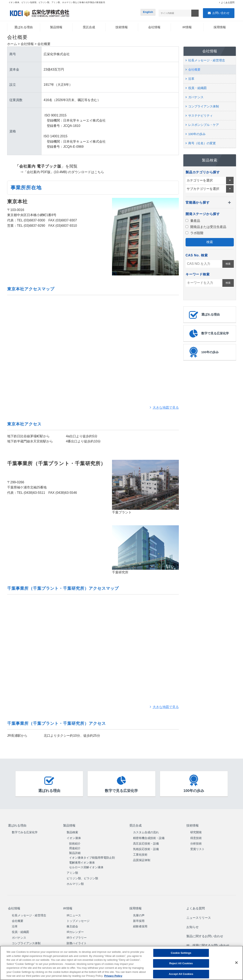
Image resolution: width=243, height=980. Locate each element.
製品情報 (56, 28)
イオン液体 (74, 836)
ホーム (12, 44)
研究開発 (196, 831)
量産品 (193, 221)
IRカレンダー (75, 928)
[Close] (236, 963)
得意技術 (196, 836)
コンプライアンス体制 (204, 107)
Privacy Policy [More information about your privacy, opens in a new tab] (113, 976)
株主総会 (72, 923)
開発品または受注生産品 (206, 227)
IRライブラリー (77, 934)
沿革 (191, 79)
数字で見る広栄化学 (208, 334)
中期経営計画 (75, 945)
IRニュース (74, 911)
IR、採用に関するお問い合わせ (208, 935)
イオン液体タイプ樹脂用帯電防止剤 (92, 856)
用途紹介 (75, 847)
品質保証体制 (142, 858)
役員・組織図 (197, 88)
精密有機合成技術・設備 (149, 836)
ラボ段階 (194, 233)
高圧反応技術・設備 (146, 842)
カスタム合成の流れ (146, 831)
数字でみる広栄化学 (25, 831)
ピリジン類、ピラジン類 (82, 877)
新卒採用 (139, 917)
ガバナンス (196, 98)
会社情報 (154, 28)
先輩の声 (139, 911)
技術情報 (122, 28)
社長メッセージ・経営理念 (207, 61)
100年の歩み (197, 134)
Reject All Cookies (181, 963)
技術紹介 (75, 842)
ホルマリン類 (75, 882)
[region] (122, 963)
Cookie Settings (181, 953)
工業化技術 (140, 853)
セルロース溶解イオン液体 (86, 865)
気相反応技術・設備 (146, 847)
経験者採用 (140, 923)
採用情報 (220, 28)
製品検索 (72, 831)
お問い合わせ (221, 13)
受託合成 (89, 28)
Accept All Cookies (181, 974)
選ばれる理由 (24, 28)
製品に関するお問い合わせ (205, 928)
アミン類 (72, 871)
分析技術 (196, 842)
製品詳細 (75, 851)
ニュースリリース (199, 913)
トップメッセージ (78, 917)
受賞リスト (197, 847)
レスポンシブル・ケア (204, 125)
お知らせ (192, 920)
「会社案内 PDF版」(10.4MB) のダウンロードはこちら (64, 172)
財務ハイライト (77, 939)
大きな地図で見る (166, 408)
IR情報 (187, 28)
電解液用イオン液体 (82, 861)
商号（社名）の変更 (202, 144)
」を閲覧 (42, 166)
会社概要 (194, 70)
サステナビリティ (200, 116)
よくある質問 (228, 2)
